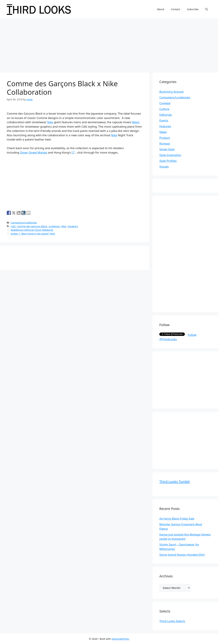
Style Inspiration (170, 155)
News (163, 132)
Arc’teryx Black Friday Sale (177, 519)
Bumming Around (171, 92)
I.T (73, 152)
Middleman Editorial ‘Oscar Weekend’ (32, 230)
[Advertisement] (109, 44)
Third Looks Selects (172, 621)
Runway (165, 143)
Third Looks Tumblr (175, 482)
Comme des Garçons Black (32, 226)
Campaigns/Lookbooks (24, 223)
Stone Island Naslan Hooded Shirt (182, 555)
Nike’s (136, 122)
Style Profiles (168, 161)
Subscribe (193, 9)
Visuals (164, 167)
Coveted (165, 103)
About (161, 9)
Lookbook (54, 226)
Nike (50, 122)
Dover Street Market (34, 152)
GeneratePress (120, 639)
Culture (164, 109)
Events (164, 120)
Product (165, 138)
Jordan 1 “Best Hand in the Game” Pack (33, 234)
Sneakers (73, 226)
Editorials (166, 115)
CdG (13, 226)
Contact (176, 9)
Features (165, 126)
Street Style (167, 149)
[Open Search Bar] (207, 9)
